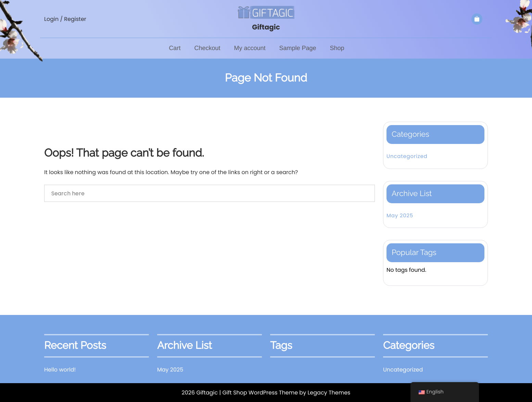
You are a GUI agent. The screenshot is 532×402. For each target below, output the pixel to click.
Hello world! (60, 370)
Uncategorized (407, 156)
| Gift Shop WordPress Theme (258, 393)
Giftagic (266, 27)
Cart (175, 48)
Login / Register (65, 19)
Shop (337, 48)
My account (250, 48)
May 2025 (400, 216)
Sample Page (297, 48)
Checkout (207, 48)
